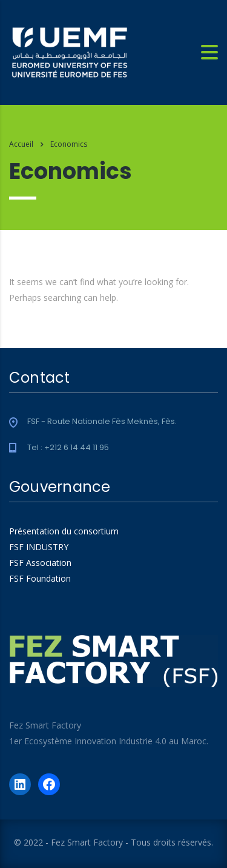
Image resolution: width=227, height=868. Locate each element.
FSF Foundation (40, 578)
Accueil (21, 144)
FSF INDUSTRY (39, 547)
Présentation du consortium (64, 531)
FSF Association (40, 563)
